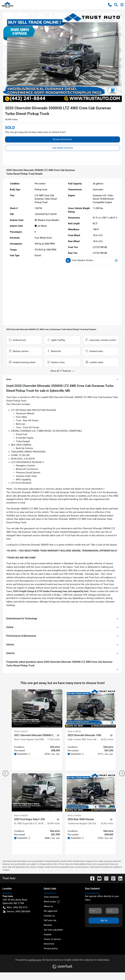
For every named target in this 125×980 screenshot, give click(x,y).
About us (48, 906)
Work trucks (52, 902)
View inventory (51, 897)
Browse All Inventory (63, 139)
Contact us (49, 916)
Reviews (48, 925)
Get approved (50, 911)
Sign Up (104, 920)
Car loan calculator (53, 930)
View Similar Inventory (63, 148)
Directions (49, 944)
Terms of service (52, 939)
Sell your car (50, 920)
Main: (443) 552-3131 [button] (15, 907)
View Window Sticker (92, 260)
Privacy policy (51, 948)
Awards (48, 934)
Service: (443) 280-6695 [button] (17, 912)
